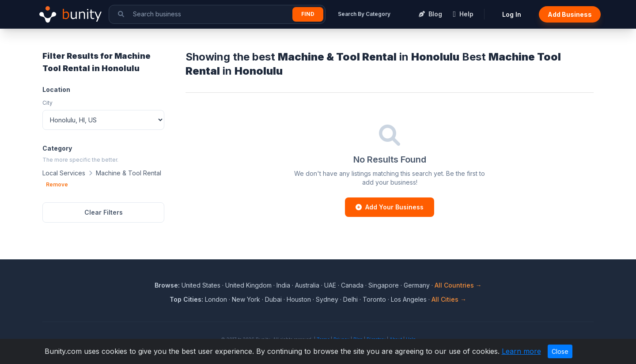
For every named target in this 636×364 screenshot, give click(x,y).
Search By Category (364, 14)
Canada (352, 285)
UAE (330, 285)
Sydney (327, 299)
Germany (417, 285)
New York (246, 299)
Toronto (374, 299)
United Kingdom (248, 285)
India (283, 285)
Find (308, 14)
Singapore (384, 285)
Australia (307, 285)
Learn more (521, 351)
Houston (299, 299)
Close (560, 351)
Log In (512, 14)
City (47, 103)
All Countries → (458, 285)
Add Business (570, 14)
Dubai (273, 299)
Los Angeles (409, 299)
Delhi (350, 299)
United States (201, 285)
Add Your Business (390, 207)
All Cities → (449, 299)
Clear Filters (104, 212)
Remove (57, 184)
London (216, 299)
